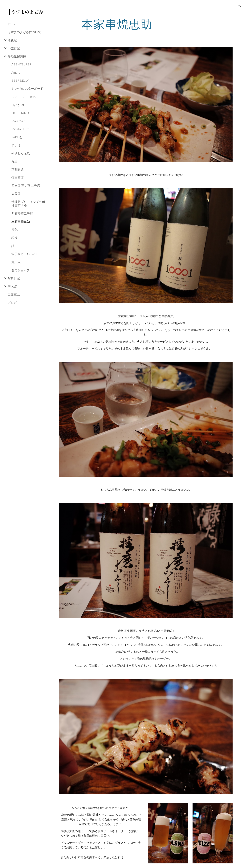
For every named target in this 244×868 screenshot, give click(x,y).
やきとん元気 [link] (21, 153)
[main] (117, 24)
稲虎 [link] (14, 238)
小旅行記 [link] (14, 48)
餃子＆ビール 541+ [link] (24, 254)
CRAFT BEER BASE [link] (24, 97)
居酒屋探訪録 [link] (17, 56)
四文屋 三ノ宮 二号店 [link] (26, 186)
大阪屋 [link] (16, 194)
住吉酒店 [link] (18, 177)
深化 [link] (14, 230)
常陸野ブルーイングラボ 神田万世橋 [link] (28, 204)
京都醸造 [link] (18, 169)
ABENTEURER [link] (21, 64)
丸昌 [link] (14, 161)
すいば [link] (16, 145)
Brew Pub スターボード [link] (27, 88)
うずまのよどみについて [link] (24, 32)
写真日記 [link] (14, 278)
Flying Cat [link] (18, 105)
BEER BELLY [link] (20, 80)
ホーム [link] (12, 24)
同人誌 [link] (12, 286)
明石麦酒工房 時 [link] (22, 213)
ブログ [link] (12, 302)
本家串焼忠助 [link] (21, 222)
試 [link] (13, 246)
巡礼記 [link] (12, 40)
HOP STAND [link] (20, 113)
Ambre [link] (16, 72)
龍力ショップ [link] (21, 270)
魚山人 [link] (16, 262)
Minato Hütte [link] (20, 129)
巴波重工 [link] (14, 294)
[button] (239, 5)
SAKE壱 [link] (17, 137)
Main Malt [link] (18, 121)
